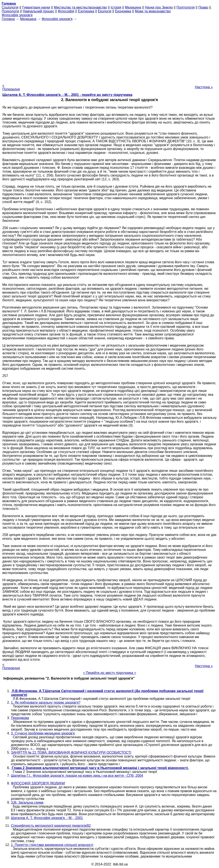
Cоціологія (10, 7)
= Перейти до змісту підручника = (110, 673)
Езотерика (86, 11)
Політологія (186, 7)
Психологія (10, 11)
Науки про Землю (159, 7)
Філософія (66, 11)
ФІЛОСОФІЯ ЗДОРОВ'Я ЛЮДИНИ (38, 783)
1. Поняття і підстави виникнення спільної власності (52, 845)
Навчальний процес (38, 11)
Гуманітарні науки (36, 7)
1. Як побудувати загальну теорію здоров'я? (46, 702)
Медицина (133, 7)
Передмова (20, 718)
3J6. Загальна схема (27, 803)
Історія (116, 7)
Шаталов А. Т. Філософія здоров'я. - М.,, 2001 (47, 818)
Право (203, 7)
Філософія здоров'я (17, 15)
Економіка (123, 11)
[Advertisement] (109, 51)
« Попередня (11, 87)
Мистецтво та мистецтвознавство (80, 7)
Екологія (105, 11)
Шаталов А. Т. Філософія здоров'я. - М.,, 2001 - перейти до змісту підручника (67, 95)
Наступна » (204, 87)
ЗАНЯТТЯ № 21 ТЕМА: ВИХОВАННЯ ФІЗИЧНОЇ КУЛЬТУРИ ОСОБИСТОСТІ (71, 753)
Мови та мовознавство (153, 11)
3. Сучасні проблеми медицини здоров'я (43, 733)
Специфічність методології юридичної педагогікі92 (51, 826)
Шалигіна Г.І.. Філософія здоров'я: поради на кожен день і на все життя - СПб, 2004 (77, 776)
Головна (8, 19)
